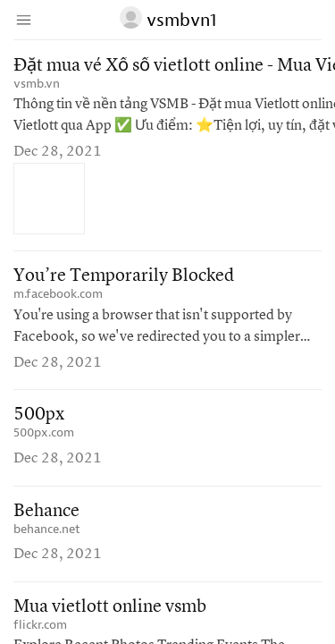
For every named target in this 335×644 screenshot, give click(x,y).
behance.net (47, 529)
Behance (46, 512)
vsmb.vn (37, 84)
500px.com (44, 432)
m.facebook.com (58, 294)
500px (39, 415)
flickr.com (40, 625)
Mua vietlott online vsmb (110, 607)
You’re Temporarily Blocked (124, 276)
